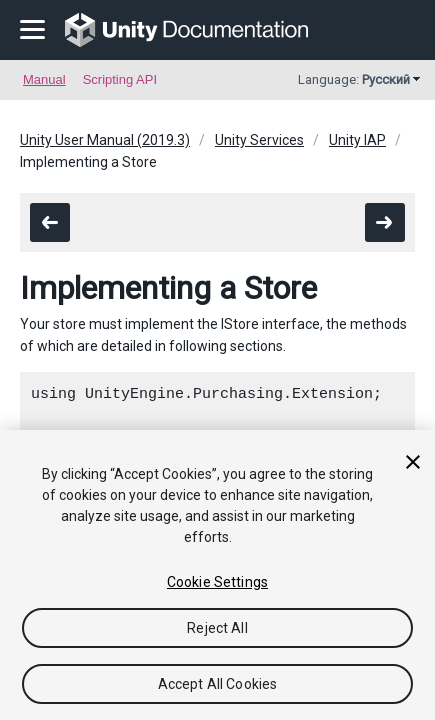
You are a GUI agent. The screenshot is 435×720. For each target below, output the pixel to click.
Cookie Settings (217, 582)
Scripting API (120, 79)
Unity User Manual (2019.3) (105, 140)
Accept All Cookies (218, 684)
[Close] (413, 462)
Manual (44, 79)
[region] (217, 575)
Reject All (217, 628)
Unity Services (259, 140)
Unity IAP (357, 140)
